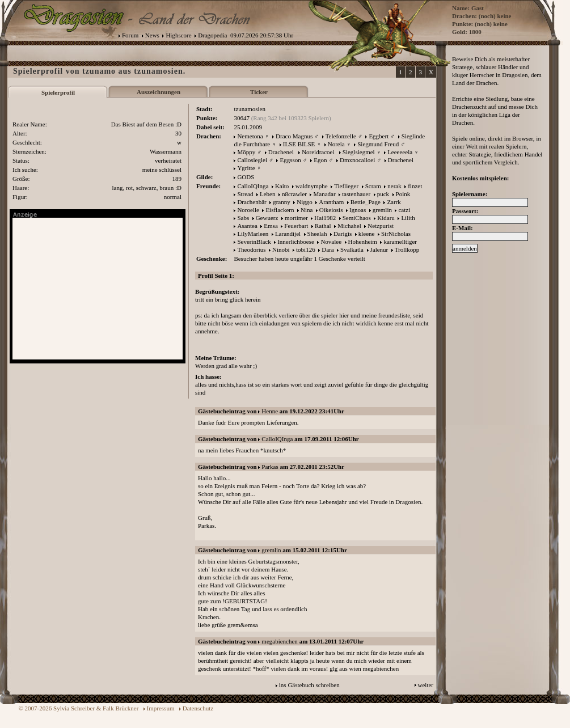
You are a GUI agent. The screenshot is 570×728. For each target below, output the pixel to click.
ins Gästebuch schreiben (309, 685)
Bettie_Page (366, 202)
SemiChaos (357, 218)
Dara (328, 249)
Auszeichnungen (159, 92)
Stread (245, 194)
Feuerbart (296, 226)
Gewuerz (267, 218)
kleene (367, 234)
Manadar (324, 194)
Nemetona (250, 136)
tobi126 (306, 249)
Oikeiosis (331, 210)
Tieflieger (346, 186)
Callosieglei (252, 160)
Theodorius (251, 249)
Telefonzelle (341, 136)
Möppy (246, 152)
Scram (373, 186)
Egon (320, 160)
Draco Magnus (294, 136)
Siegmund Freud (378, 144)
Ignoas (358, 210)
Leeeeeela (400, 152)
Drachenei (281, 152)
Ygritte (246, 168)
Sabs (243, 218)
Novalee (331, 242)
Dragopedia (212, 35)
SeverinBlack (254, 242)
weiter (426, 685)
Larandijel (288, 234)
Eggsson (290, 160)
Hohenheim (363, 242)
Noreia (336, 144)
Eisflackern (280, 210)
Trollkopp (407, 249)
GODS (246, 177)
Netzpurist (381, 226)
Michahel (349, 226)
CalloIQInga (253, 186)
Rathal (323, 226)
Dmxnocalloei (357, 160)
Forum (130, 35)
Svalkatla (352, 249)
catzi (404, 210)
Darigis (343, 234)
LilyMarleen (253, 234)
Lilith (408, 218)
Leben (267, 194)
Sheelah (317, 234)
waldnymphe (312, 186)
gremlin (382, 210)
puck (383, 194)
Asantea (247, 226)
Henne (270, 411)
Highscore (178, 35)
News (152, 35)
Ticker (259, 92)
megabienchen (280, 641)
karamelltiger (400, 242)
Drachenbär (252, 202)
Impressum (161, 708)
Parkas (270, 467)
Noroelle (248, 210)
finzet (415, 186)
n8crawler (294, 194)
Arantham (331, 202)
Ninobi (281, 249)
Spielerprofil (58, 92)
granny (282, 202)
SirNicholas (396, 234)
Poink (403, 194)
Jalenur (379, 249)
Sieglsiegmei (359, 152)
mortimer (296, 218)
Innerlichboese (296, 242)
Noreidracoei (318, 152)
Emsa (271, 226)
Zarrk (394, 202)
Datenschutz (198, 708)
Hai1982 (325, 218)
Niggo (305, 202)
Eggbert (379, 136)
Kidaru (386, 218)
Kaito (282, 186)
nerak (394, 186)
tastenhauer (356, 194)
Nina (307, 210)
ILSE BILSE (299, 144)
